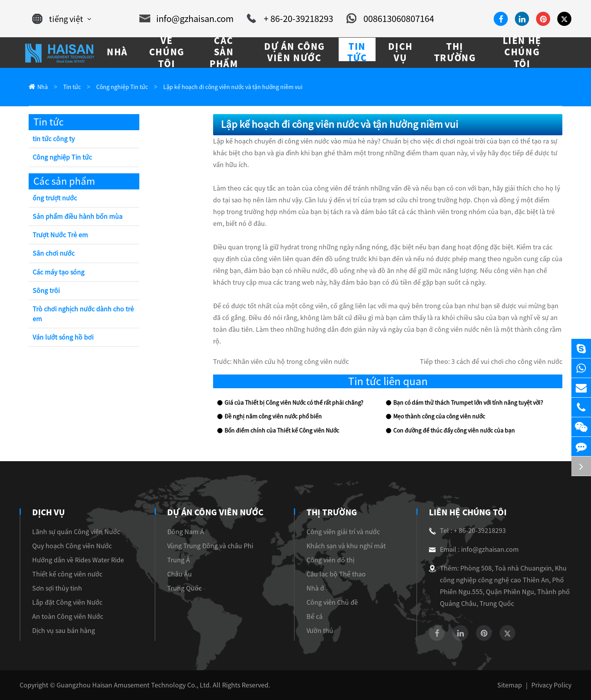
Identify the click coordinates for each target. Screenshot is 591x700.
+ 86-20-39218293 (290, 19)
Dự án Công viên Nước (215, 512)
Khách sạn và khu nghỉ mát (346, 546)
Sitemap (510, 685)
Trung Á (179, 560)
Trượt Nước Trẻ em (60, 235)
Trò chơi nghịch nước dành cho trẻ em (83, 314)
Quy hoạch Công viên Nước (72, 546)
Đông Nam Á (186, 532)
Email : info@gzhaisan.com (474, 549)
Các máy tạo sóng (58, 272)
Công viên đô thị (330, 560)
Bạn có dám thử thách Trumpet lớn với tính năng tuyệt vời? (468, 403)
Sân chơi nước (54, 253)
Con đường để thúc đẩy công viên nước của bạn (454, 431)
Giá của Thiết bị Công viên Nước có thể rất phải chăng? (294, 403)
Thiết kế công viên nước (67, 574)
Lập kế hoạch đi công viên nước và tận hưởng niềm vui (233, 87)
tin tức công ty (54, 139)
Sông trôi (46, 291)
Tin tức (72, 87)
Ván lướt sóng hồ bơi (63, 337)
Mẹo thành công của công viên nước (439, 416)
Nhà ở (315, 588)
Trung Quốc (185, 588)
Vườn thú (319, 631)
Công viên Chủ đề (332, 602)
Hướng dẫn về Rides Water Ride (78, 560)
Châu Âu (180, 574)
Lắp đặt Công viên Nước (67, 602)
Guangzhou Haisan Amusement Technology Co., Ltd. (134, 685)
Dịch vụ (48, 512)
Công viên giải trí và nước (343, 532)
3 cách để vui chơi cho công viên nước (507, 362)
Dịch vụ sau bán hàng (64, 631)
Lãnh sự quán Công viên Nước (76, 532)
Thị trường (331, 512)
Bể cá (314, 616)
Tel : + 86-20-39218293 (467, 531)
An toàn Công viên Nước (68, 616)
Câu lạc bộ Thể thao (336, 574)
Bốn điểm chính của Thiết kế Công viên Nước (282, 431)
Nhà (43, 87)
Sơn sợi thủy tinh (57, 588)
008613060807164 (390, 19)
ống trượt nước (55, 198)
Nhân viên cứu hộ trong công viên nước (291, 362)
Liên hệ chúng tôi (466, 512)
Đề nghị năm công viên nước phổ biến (273, 416)
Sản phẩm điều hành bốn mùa (78, 216)
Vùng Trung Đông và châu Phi (211, 546)
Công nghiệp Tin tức (122, 87)
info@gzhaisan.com (186, 19)
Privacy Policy (551, 685)
